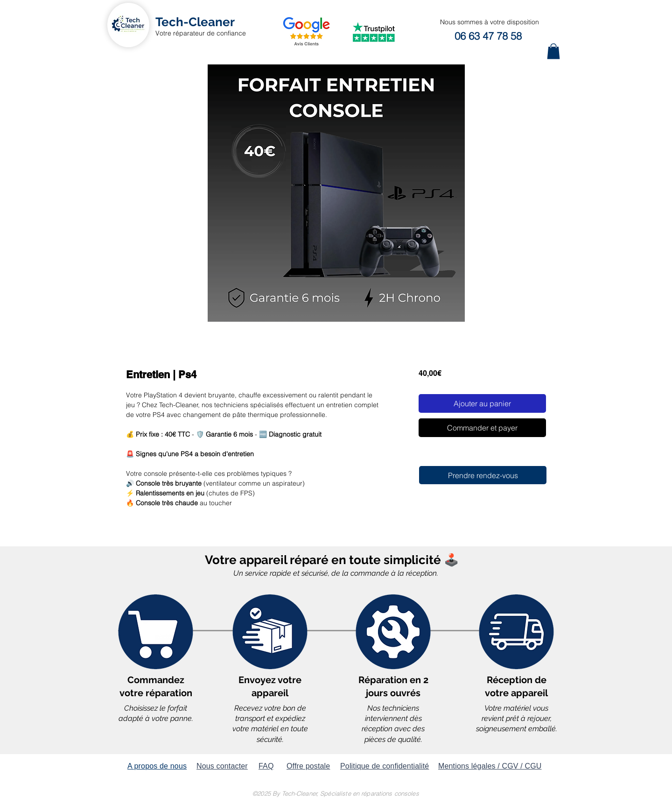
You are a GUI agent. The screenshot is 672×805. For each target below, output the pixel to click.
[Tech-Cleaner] (195, 22)
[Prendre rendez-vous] (483, 475)
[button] (553, 51)
